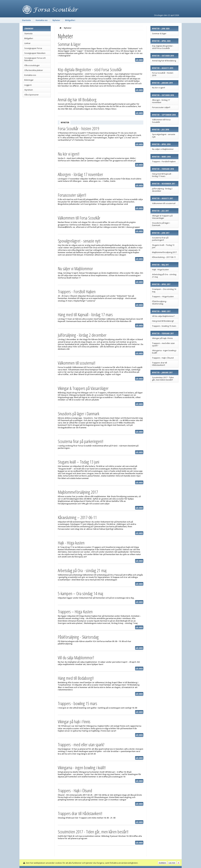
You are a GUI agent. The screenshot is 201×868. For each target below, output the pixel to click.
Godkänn (162, 863)
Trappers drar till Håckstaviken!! (159, 364)
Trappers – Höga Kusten (163, 296)
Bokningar (29, 80)
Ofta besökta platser (34, 70)
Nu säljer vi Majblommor (163, 149)
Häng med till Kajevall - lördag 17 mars (162, 175)
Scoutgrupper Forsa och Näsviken (35, 59)
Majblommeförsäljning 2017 (164, 252)
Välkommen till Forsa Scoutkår (161, 121)
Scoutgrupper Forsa (33, 48)
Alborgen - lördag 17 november (161, 101)
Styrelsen (29, 90)
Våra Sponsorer (31, 95)
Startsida (26, 20)
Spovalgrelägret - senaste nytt (164, 135)
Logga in (28, 85)
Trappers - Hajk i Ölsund (163, 358)
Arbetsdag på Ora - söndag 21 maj (164, 276)
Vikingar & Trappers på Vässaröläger (162, 217)
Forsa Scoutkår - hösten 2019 (163, 74)
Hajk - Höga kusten (160, 269)
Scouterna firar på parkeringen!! (160, 239)
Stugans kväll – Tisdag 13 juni (163, 246)
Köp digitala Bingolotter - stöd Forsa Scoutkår (163, 47)
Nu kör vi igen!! (159, 88)
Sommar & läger (159, 33)
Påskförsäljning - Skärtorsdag (160, 303)
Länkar (27, 43)
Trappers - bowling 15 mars (164, 326)
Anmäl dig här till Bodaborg (164, 61)
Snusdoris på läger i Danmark (161, 224)
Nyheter (56, 20)
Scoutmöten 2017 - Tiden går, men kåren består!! (163, 379)
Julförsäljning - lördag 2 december (162, 190)
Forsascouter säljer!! (161, 107)
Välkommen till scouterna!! (164, 203)
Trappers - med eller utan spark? (163, 344)
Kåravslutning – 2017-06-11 (164, 257)
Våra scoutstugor (32, 65)
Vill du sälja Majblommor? (163, 316)
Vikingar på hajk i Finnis (162, 338)
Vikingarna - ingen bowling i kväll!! (164, 352)
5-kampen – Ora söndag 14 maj (164, 290)
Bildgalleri (70, 20)
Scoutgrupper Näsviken (35, 53)
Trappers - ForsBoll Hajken (164, 161)
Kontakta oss (42, 20)
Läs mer (139, 60)
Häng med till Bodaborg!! (163, 321)
